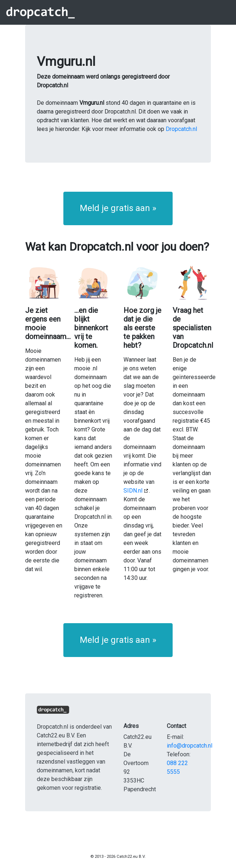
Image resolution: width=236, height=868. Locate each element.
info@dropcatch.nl (190, 746)
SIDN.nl (133, 491)
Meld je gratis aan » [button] (118, 208)
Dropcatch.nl (181, 129)
